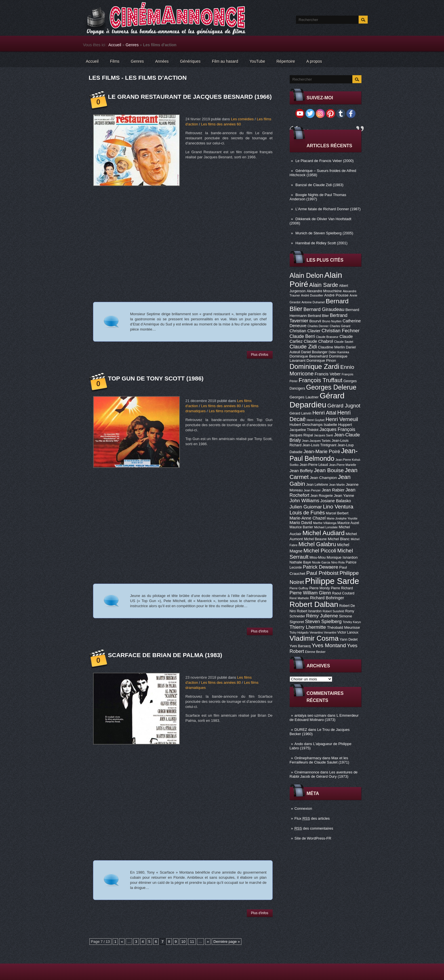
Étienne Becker (315, 652)
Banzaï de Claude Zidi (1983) (319, 185)
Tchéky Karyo (352, 622)
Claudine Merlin (332, 347)
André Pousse (336, 295)
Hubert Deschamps (306, 425)
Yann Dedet (349, 640)
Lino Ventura (338, 507)
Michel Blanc (339, 539)
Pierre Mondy (319, 588)
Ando (299, 744)
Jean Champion (323, 478)
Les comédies (242, 119)
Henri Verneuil (342, 419)
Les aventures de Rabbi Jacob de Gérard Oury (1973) (324, 774)
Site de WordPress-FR (313, 838)
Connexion (303, 808)
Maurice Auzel (348, 523)
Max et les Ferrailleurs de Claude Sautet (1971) (319, 760)
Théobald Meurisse (343, 627)
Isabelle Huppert (338, 425)
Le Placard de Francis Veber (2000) (324, 161)
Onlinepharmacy (308, 758)
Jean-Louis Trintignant (319, 445)
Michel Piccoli (320, 551)
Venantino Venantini (323, 632)
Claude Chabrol (318, 341)
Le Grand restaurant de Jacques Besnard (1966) (190, 97)
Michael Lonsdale (326, 527)
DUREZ (301, 730)
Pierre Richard (342, 588)
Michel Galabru (317, 544)
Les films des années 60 (221, 124)
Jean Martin (337, 485)
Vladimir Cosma (314, 638)
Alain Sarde (324, 285)
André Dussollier (312, 295)
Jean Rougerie (322, 496)
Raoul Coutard (343, 593)
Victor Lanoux (348, 632)
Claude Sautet (344, 342)
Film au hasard (225, 61)
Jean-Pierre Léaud (314, 465)
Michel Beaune (315, 539)
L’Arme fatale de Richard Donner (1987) (328, 209)
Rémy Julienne (322, 616)
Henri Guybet (316, 420)
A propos (314, 61)
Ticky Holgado (299, 632)
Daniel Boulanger (314, 352)
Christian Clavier (305, 331)
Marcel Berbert (337, 513)
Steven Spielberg (323, 622)
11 (192, 942)
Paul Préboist (322, 573)
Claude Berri (302, 336)
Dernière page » (227, 942)
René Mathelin (299, 598)
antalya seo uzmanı (311, 715)
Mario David (301, 523)
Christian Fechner (340, 331)
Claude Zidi (303, 347)
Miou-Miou (318, 558)
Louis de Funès (307, 513)
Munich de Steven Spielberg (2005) (324, 233)
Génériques (190, 61)
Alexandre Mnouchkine (324, 291)
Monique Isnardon (342, 557)
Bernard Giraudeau (324, 309)
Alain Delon (307, 276)
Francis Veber (328, 374)
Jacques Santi (324, 435)
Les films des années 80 (221, 406)
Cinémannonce (307, 772)
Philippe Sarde (332, 581)
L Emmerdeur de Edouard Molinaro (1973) (324, 718)
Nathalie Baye (300, 562)
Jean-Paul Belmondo (324, 455)
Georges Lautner (304, 397)
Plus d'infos (260, 355)
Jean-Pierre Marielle (343, 465)
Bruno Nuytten (332, 321)
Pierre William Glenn (311, 593)
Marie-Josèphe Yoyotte (342, 518)
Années (162, 61)
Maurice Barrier (301, 527)
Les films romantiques (227, 411)
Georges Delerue (331, 387)
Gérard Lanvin (301, 413)
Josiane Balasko (336, 501)
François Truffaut (321, 380)
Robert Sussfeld (333, 611)
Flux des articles (312, 818)
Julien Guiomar (306, 507)
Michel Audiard (324, 533)
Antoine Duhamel (313, 302)
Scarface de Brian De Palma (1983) (165, 655)
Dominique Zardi (314, 366)
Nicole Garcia (321, 562)
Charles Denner (318, 326)
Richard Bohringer (327, 598)
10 (183, 942)
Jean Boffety (301, 471)
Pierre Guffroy (299, 588)
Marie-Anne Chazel (308, 518)
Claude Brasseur (327, 337)
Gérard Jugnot (344, 406)
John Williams (305, 501)
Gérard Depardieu (317, 400)
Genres (132, 45)
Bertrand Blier (318, 316)
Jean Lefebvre (317, 485)
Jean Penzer (312, 490)
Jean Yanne (344, 496)
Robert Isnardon (309, 611)
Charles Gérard (340, 326)
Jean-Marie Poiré (322, 452)
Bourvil (315, 321)
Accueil (115, 45)
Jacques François (337, 429)
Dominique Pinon (321, 360)
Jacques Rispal (301, 435)
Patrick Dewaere (320, 567)
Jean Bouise (329, 470)
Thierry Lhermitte (308, 627)
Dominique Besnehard (309, 356)
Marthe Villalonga (325, 523)
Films (115, 61)
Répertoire (286, 61)
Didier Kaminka (339, 352)
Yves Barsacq (300, 646)
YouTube (257, 61)
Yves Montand (329, 645)
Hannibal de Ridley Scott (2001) (321, 243)
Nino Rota (338, 562)
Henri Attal (324, 413)
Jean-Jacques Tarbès (316, 441)
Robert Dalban (314, 604)
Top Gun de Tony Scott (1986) (156, 378)
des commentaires (314, 828)
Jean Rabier (333, 490)
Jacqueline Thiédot (304, 430)
